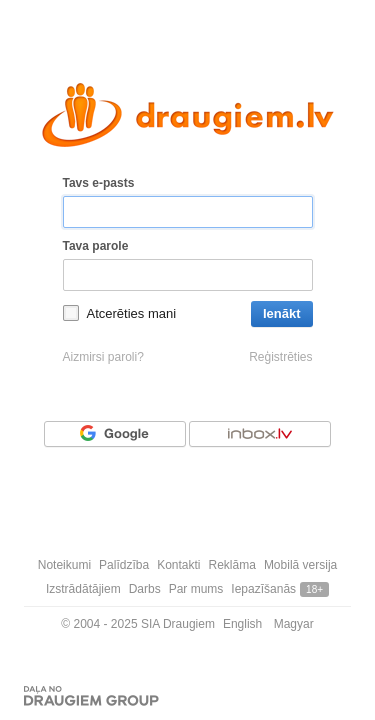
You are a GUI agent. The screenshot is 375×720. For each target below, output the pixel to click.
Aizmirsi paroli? (103, 357)
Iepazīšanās (263, 589)
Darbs (145, 589)
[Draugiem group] (91, 696)
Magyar (294, 624)
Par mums (196, 589)
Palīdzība (124, 565)
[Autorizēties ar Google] (115, 434)
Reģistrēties (280, 357)
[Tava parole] (188, 275)
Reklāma (232, 565)
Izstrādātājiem (83, 589)
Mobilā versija (300, 565)
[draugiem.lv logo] (188, 115)
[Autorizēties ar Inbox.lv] (260, 434)
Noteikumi (64, 565)
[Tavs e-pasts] (188, 212)
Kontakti (178, 565)
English (242, 624)
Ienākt (282, 313)
